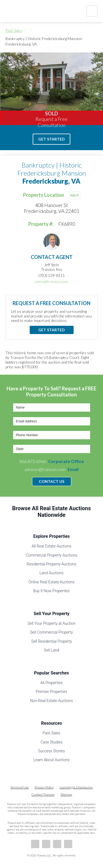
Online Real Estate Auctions (51, 582)
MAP (75, 195)
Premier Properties (51, 692)
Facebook (35, 844)
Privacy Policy (44, 787)
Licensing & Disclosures (76, 787)
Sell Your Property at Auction (51, 623)
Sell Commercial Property (51, 632)
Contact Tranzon (43, 794)
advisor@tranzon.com (51, 469)
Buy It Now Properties (51, 591)
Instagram (68, 844)
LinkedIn (46, 844)
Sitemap (66, 794)
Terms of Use (20, 787)
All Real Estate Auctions (51, 546)
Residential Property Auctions (51, 564)
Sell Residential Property (51, 641)
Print (95, 30)
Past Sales (14, 30)
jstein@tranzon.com (51, 281)
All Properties (52, 683)
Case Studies (51, 742)
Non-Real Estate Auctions (52, 701)
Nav (92, 11)
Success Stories (52, 751)
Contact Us (51, 481)
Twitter (57, 844)
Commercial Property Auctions (52, 555)
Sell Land (52, 650)
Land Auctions (52, 573)
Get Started (51, 139)
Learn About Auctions (52, 760)
